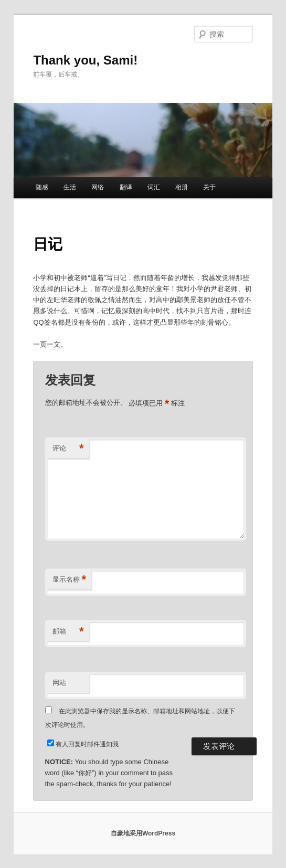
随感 (42, 187)
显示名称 (70, 580)
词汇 (154, 187)
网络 (98, 187)
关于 (209, 187)
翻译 (126, 187)
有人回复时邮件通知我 (87, 744)
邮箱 (68, 632)
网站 (59, 683)
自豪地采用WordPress (143, 833)
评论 (68, 449)
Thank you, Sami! (85, 60)
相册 (182, 187)
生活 (70, 187)
